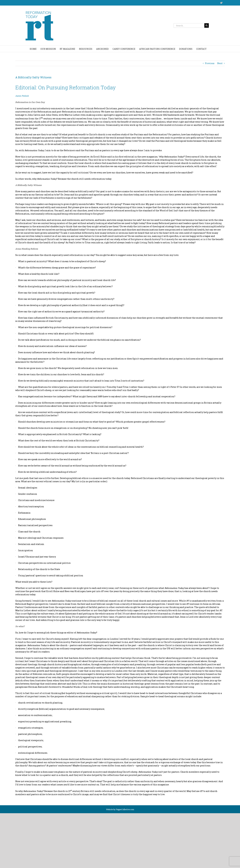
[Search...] (189, 25)
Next (220, 63)
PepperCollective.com (125, 809)
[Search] (207, 25)
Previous (210, 63)
